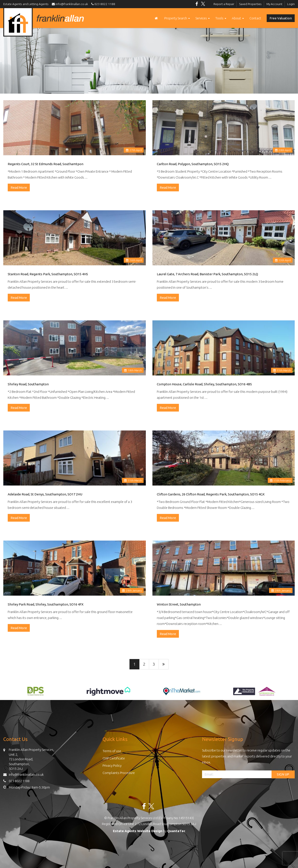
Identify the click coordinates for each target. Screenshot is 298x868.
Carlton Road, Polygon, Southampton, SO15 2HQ (193, 164)
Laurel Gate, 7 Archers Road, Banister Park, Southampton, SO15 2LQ (207, 274)
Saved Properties (250, 4)
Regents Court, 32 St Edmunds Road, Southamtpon (46, 164)
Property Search (177, 18)
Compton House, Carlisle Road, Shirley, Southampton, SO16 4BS (204, 384)
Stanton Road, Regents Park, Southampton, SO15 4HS (48, 274)
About (238, 18)
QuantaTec (176, 831)
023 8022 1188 (103, 4)
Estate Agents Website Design (138, 831)
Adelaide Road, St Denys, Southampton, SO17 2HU (45, 494)
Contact (255, 18)
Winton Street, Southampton (179, 604)
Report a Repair (224, 4)
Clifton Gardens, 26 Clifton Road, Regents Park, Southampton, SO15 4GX (211, 494)
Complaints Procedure (119, 773)
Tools (221, 18)
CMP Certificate (114, 758)
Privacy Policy (112, 766)
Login (291, 4)
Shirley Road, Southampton (28, 384)
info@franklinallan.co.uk (71, 4)
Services (203, 18)
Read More (19, 187)
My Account (274, 4)
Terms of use (112, 751)
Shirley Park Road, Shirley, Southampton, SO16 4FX (46, 604)
